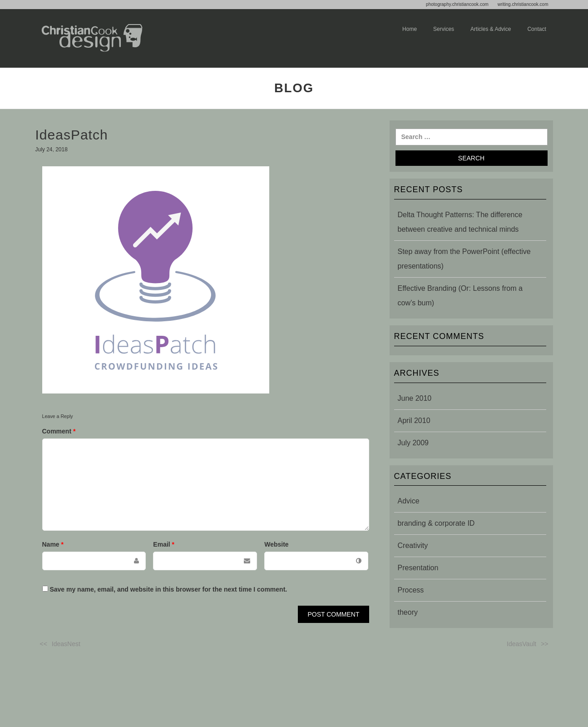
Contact (536, 29)
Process (411, 590)
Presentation (418, 568)
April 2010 (414, 421)
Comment (59, 431)
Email (164, 544)
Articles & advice (491, 29)
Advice (409, 501)
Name (53, 544)
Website (276, 544)
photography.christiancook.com (457, 4)
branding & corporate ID (436, 523)
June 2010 (415, 398)
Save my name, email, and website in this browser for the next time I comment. (168, 589)
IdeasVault (521, 644)
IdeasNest (66, 644)
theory (408, 612)
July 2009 (413, 443)
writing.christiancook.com (523, 4)
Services (444, 29)
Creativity (413, 545)
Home (410, 29)
